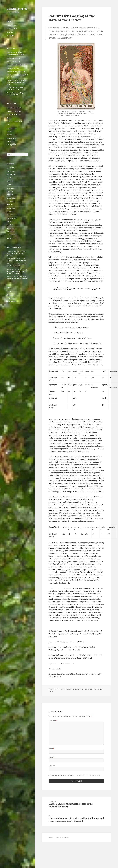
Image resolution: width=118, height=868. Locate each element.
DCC (8, 39)
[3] (74, 195)
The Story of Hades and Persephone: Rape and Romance (16, 253)
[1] (80, 177)
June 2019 (10, 205)
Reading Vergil (11, 138)
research (10, 141)
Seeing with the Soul (13, 58)
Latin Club (10, 32)
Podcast (9, 131)
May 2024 (10, 178)
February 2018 (12, 218)
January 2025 (11, 175)
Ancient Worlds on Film (14, 108)
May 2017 (10, 225)
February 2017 (12, 232)
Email (51, 757)
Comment (53, 721)
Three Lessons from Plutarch (16, 65)
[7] (63, 551)
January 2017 (11, 235)
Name (51, 749)
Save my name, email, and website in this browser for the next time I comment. (76, 775)
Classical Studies (17, 9)
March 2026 (11, 168)
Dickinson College (13, 25)
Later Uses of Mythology (14, 121)
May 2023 (10, 181)
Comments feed (12, 298)
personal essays (12, 128)
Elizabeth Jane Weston (14, 115)
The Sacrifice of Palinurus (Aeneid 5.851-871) (15, 89)
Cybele (98, 123)
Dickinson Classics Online (15, 111)
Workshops (10, 36)
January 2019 (11, 208)
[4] (83, 238)
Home (9, 22)
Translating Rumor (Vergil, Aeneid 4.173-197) (15, 94)
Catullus (86, 689)
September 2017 (12, 221)
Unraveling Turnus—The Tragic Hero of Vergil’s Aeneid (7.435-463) (17, 82)
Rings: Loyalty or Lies (14, 61)
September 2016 (12, 238)
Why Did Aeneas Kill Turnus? (16, 71)
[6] (75, 354)
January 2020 (11, 198)
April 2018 (10, 215)
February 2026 (12, 171)
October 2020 (11, 188)
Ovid (8, 125)
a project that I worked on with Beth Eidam (82, 161)
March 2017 (11, 228)
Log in (9, 292)
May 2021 (10, 185)
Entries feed (11, 295)
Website (52, 766)
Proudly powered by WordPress (58, 837)
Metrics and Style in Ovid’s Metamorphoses (17, 260)
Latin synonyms (94, 689)
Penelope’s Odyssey (13, 68)
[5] (61, 252)
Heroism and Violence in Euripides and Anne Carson (16, 54)
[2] (81, 182)
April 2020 (10, 195)
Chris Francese (12, 259)
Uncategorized (11, 145)
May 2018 (10, 211)
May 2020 (10, 191)
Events (9, 118)
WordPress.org (12, 302)
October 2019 (11, 201)
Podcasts (10, 135)
